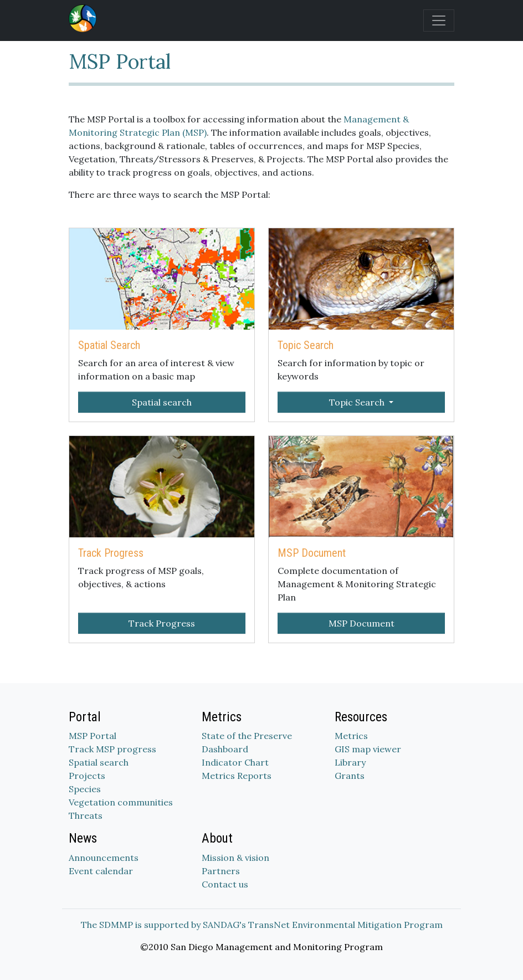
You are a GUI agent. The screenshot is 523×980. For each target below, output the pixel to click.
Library (350, 762)
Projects (87, 776)
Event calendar (101, 871)
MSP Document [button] (362, 623)
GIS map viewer (368, 749)
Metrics (351, 736)
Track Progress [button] (162, 623)
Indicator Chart (235, 762)
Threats (86, 815)
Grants (350, 776)
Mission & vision (235, 858)
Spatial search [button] (162, 402)
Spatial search (99, 762)
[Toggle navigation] (439, 20)
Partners (221, 871)
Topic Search (358, 402)
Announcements (104, 858)
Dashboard (225, 749)
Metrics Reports (237, 776)
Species (85, 789)
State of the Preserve (247, 736)
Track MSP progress (112, 749)
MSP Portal (93, 736)
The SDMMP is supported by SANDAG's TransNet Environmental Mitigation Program (262, 925)
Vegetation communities (121, 802)
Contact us (225, 884)
